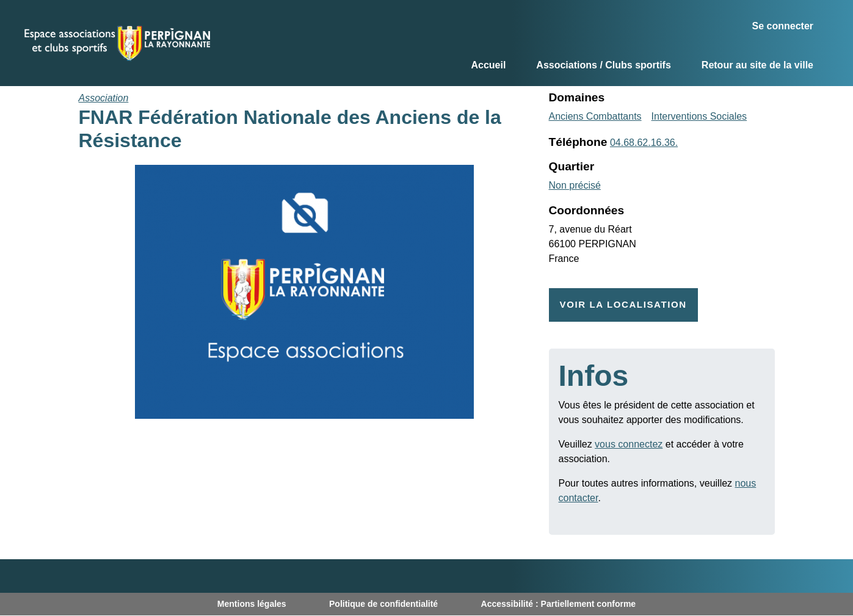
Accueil (488, 65)
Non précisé (575, 185)
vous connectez (629, 444)
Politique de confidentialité (383, 604)
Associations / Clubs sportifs (603, 65)
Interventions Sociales (699, 116)
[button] (304, 292)
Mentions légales (252, 604)
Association (104, 98)
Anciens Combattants (595, 116)
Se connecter (783, 26)
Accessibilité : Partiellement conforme (559, 604)
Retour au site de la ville (757, 65)
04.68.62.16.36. (644, 143)
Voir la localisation (623, 304)
